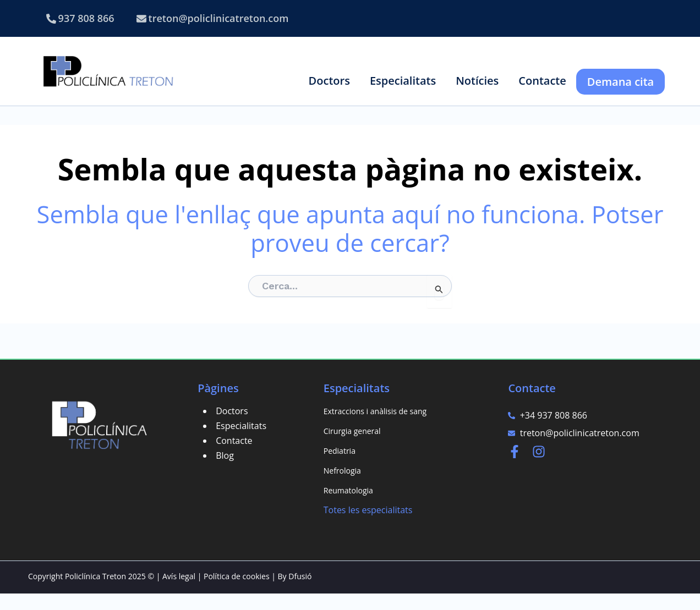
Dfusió (300, 593)
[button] (329, 81)
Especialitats (241, 442)
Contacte (234, 457)
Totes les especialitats (368, 526)
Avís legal (179, 593)
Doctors (232, 427)
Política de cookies (237, 593)
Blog (225, 472)
